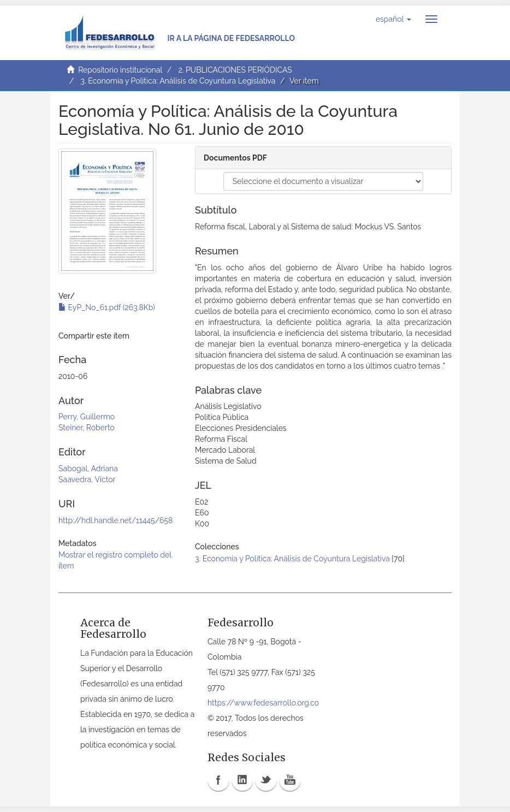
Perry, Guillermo (87, 417)
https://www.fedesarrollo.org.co (263, 703)
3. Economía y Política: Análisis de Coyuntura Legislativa (178, 81)
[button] (393, 19)
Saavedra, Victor (87, 479)
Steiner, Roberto (87, 428)
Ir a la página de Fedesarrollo (231, 38)
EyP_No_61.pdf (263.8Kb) (107, 307)
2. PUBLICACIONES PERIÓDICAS (235, 70)
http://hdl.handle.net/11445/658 (115, 520)
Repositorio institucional (120, 70)
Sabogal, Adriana (88, 469)
